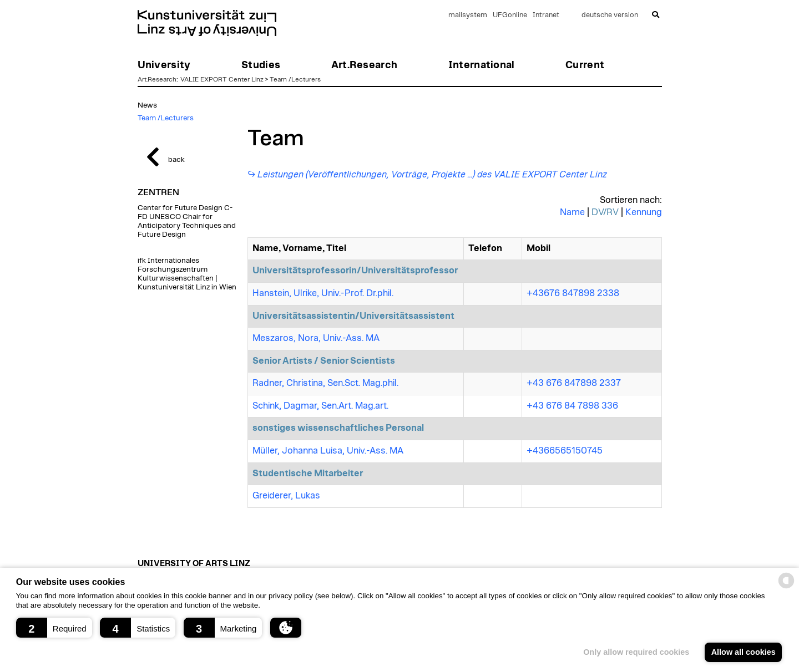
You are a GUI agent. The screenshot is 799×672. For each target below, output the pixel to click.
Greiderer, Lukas (286, 496)
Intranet (546, 15)
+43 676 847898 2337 (574, 383)
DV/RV (605, 212)
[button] (54, 628)
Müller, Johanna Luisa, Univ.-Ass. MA (328, 451)
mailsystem (468, 15)
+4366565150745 (565, 451)
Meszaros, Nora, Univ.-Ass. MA (316, 338)
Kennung (644, 212)
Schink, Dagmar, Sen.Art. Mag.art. (320, 406)
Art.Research (157, 79)
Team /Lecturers (295, 79)
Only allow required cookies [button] (636, 652)
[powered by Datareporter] (786, 587)
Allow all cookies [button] (744, 652)
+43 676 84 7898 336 (572, 406)
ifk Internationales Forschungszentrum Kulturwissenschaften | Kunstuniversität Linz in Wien (187, 274)
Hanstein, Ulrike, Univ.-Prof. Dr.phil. (323, 293)
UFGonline (510, 15)
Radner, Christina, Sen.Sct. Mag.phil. (325, 383)
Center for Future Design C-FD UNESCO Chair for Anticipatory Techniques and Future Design (187, 222)
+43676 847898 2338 (573, 293)
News (147, 105)
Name (572, 212)
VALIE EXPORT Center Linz (222, 79)
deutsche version (610, 15)
